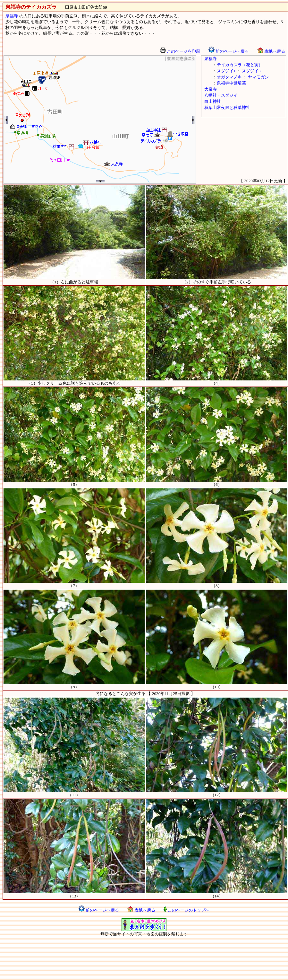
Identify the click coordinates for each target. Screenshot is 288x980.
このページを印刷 (180, 51)
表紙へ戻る (271, 51)
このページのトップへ (186, 910)
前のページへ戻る (229, 51)
